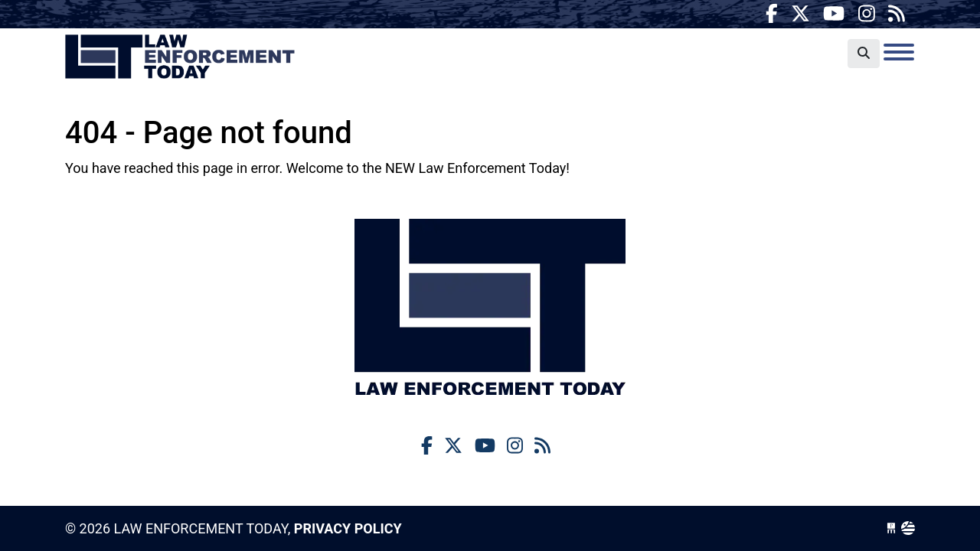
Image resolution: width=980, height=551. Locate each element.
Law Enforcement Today (180, 57)
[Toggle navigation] (899, 52)
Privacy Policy (348, 528)
